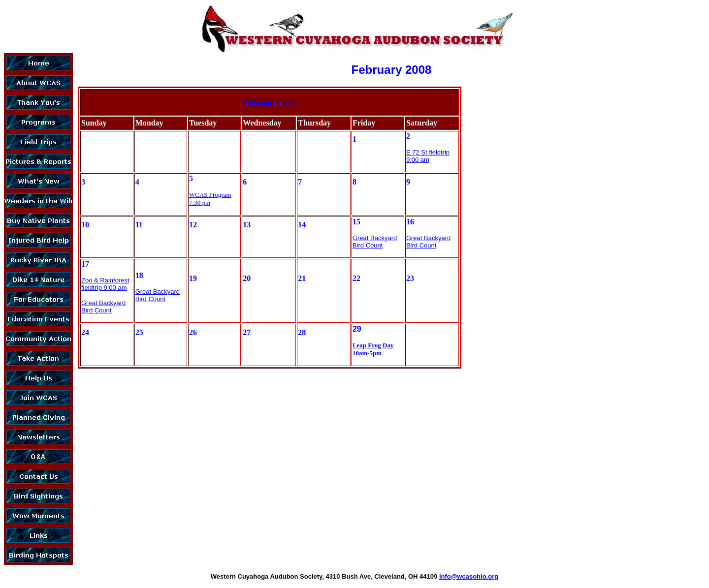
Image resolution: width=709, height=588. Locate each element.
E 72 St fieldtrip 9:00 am (428, 156)
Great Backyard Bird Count (375, 242)
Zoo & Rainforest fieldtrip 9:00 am (105, 284)
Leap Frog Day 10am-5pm (373, 349)
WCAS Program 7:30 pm (210, 199)
